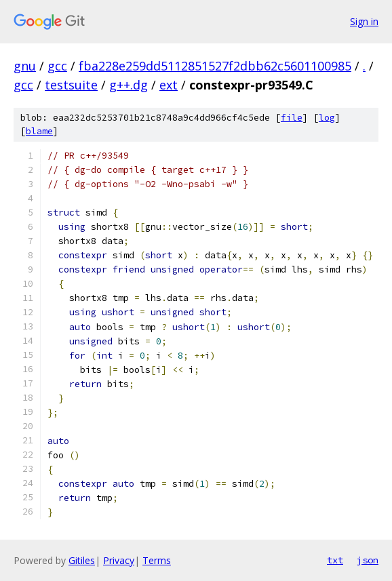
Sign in (364, 21)
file (292, 118)
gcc (57, 66)
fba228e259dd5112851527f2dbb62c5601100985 (215, 66)
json (368, 560)
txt (335, 560)
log (327, 118)
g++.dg (129, 85)
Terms (157, 560)
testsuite (71, 85)
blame (39, 131)
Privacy (119, 560)
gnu (25, 66)
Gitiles (82, 560)
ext (169, 85)
